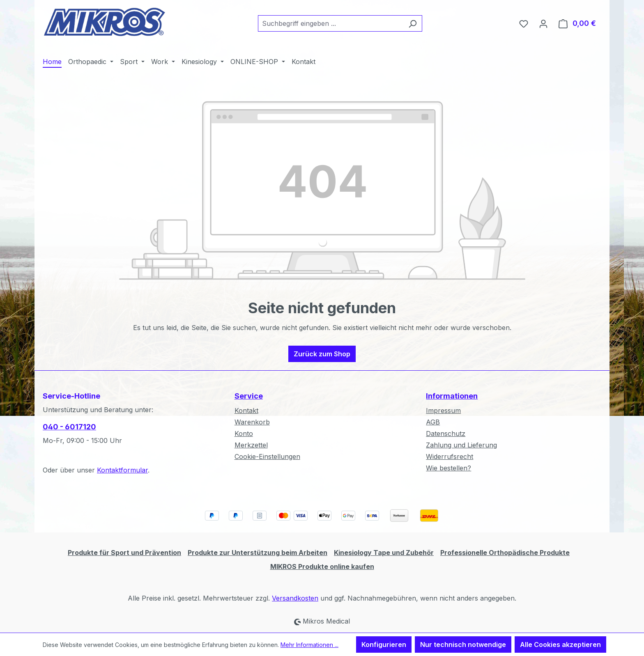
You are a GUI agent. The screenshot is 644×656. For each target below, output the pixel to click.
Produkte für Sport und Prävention (124, 553)
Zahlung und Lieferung (461, 445)
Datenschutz (446, 434)
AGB (433, 422)
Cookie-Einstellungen (267, 456)
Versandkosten (295, 598)
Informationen (452, 396)
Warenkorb (252, 422)
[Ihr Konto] (543, 23)
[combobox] (331, 23)
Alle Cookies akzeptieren (560, 645)
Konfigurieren (384, 645)
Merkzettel (251, 445)
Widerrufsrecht (450, 456)
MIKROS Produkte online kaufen (322, 567)
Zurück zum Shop (322, 354)
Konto (244, 434)
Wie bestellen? (448, 468)
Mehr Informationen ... (309, 645)
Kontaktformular (122, 470)
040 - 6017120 (69, 427)
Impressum (443, 411)
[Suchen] (413, 23)
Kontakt (246, 411)
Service (249, 396)
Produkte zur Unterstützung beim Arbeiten (258, 553)
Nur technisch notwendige (463, 645)
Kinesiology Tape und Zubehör (384, 553)
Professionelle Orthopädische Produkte (505, 553)
